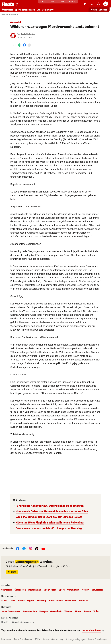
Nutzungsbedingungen (75, 639)
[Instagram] (30, 548)
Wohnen (68, 611)
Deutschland (35, 590)
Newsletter (97, 590)
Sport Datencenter (11, 611)
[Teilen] (29, 45)
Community (48, 10)
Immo (53, 2)
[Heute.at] (8, 4)
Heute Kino (71, 601)
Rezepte (44, 611)
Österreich (8, 10)
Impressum (6, 639)
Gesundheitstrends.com (23, 622)
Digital (31, 601)
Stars (4, 601)
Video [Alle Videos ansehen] (94, 10)
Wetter (85, 590)
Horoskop (41, 601)
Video (96, 611)
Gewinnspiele (30, 611)
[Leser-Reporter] (86, 4)
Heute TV (84, 601)
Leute (12, 601)
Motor (78, 611)
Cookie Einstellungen (97, 639)
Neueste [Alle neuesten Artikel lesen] (103, 10)
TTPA (37, 639)
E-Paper (43, 2)
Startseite (5, 15)
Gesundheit (56, 611)
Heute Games (56, 601)
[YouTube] (43, 548)
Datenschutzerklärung (53, 639)
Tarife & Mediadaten (23, 639)
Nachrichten (29, 10)
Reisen (87, 611)
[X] (24, 548)
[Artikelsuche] (92, 4)
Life (38, 10)
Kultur (21, 601)
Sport (18, 10)
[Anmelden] (98, 4)
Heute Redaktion (28, 34)
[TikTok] (37, 548)
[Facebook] (24, 45)
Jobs (62, 2)
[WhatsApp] (20, 45)
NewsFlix (72, 2)
